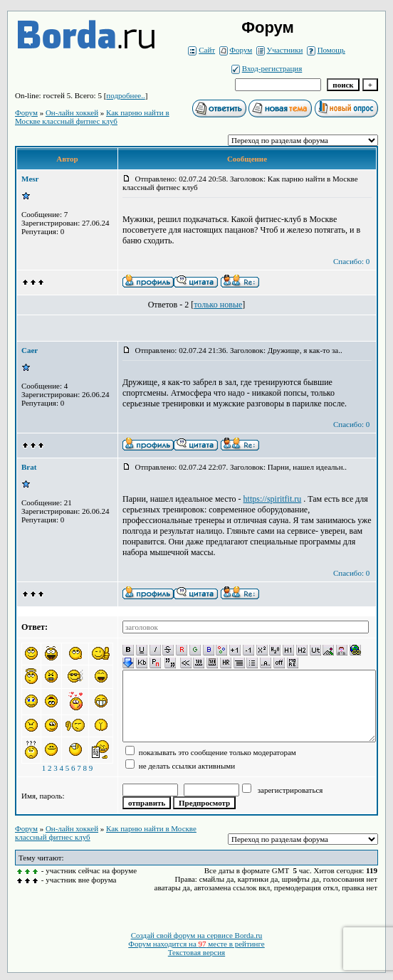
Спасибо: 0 (351, 261)
